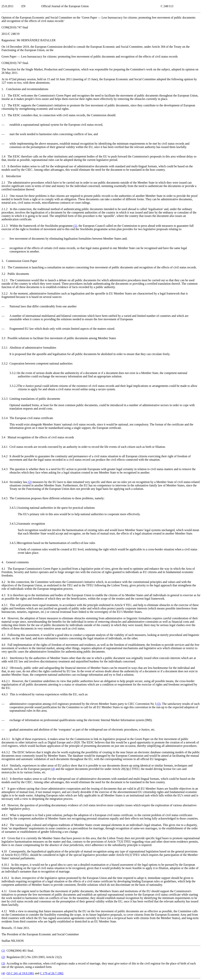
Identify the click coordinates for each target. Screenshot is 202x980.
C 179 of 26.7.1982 (52, 973)
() (75, 226)
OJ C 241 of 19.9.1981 (20, 973)
